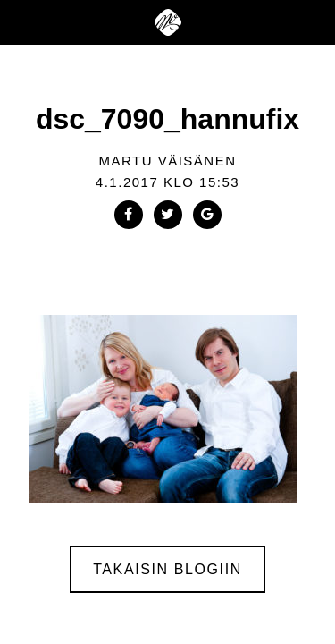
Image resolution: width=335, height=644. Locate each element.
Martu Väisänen (167, 161)
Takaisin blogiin (167, 569)
